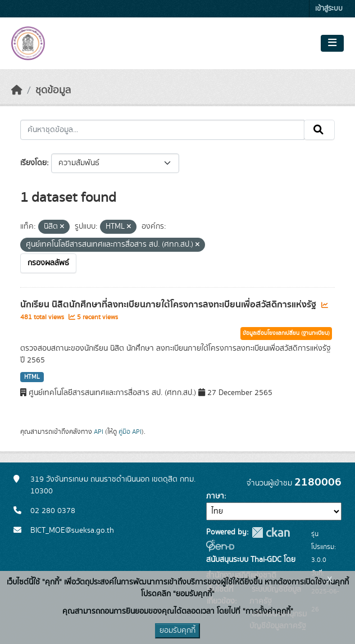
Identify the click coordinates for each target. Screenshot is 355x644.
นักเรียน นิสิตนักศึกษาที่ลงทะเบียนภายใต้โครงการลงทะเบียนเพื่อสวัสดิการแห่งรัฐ (169, 305)
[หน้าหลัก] (17, 90)
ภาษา (215, 496)
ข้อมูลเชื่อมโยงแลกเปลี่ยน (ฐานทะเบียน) (286, 333)
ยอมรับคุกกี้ (177, 631)
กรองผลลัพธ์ (48, 263)
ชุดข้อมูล (53, 90)
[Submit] (319, 130)
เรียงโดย (33, 163)
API (99, 432)
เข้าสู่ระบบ (329, 9)
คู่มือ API (130, 432)
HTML (32, 377)
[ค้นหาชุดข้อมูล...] (162, 130)
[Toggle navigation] (332, 43)
